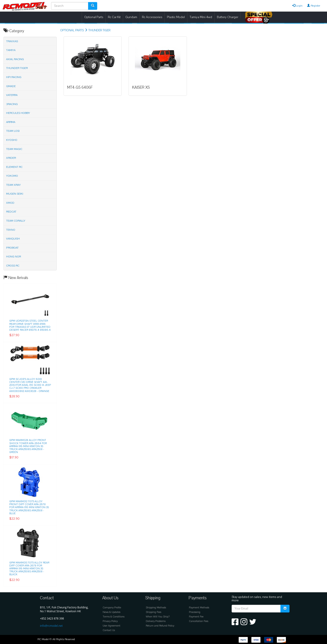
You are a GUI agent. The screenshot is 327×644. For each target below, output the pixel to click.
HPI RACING (14, 77)
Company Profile (112, 608)
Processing (195, 612)
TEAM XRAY (13, 185)
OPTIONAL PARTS (72, 30)
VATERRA (12, 95)
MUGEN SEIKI (15, 194)
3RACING (12, 104)
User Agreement (111, 626)
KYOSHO (12, 140)
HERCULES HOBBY (18, 113)
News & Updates (111, 612)
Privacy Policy (110, 621)
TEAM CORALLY (16, 221)
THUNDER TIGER (99, 30)
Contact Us (109, 630)
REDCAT (11, 212)
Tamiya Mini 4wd (201, 17)
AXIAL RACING (15, 59)
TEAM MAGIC (14, 149)
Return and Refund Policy (160, 626)
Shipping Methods (156, 608)
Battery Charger (228, 17)
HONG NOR (14, 257)
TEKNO (11, 230)
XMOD (10, 203)
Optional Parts (94, 17)
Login (297, 6)
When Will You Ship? (158, 617)
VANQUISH (13, 239)
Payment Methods (199, 608)
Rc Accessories (152, 17)
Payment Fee (196, 617)
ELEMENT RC (14, 167)
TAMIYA (11, 50)
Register (314, 6)
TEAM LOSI (13, 131)
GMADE (11, 86)
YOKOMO (12, 176)
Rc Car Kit (114, 17)
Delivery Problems (156, 621)
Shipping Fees (154, 612)
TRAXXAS (12, 41)
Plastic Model (176, 17)
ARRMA (11, 122)
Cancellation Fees (199, 621)
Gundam (131, 17)
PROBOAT (12, 248)
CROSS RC (13, 266)
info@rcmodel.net (51, 626)
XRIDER (11, 158)
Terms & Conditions (114, 617)
